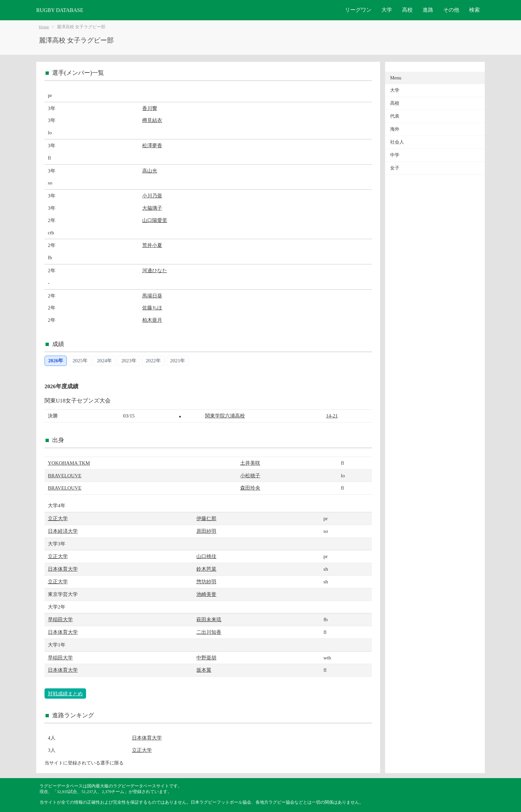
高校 (407, 10)
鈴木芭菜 (206, 569)
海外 (395, 129)
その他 (451, 10)
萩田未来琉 (209, 619)
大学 (387, 10)
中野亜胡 (206, 658)
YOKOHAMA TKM (69, 463)
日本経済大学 (63, 531)
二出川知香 (209, 632)
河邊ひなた (155, 270)
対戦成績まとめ (65, 694)
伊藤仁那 (206, 518)
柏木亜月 (152, 320)
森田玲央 (250, 488)
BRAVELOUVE (65, 475)
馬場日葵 (152, 296)
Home (44, 27)
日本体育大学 (63, 569)
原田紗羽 (206, 531)
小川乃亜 (152, 196)
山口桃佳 (206, 556)
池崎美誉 (206, 594)
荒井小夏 (152, 245)
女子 (395, 168)
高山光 (150, 171)
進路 (428, 10)
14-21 (332, 416)
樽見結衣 (152, 120)
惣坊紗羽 (206, 581)
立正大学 (58, 518)
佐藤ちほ (152, 308)
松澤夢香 (152, 145)
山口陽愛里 (155, 220)
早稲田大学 (60, 619)
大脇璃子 (152, 208)
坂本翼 (204, 670)
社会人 (397, 142)
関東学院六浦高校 (225, 416)
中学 (395, 155)
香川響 (150, 108)
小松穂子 (250, 475)
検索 (474, 10)
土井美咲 (250, 463)
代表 (395, 116)
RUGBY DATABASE (60, 10)
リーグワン (358, 10)
